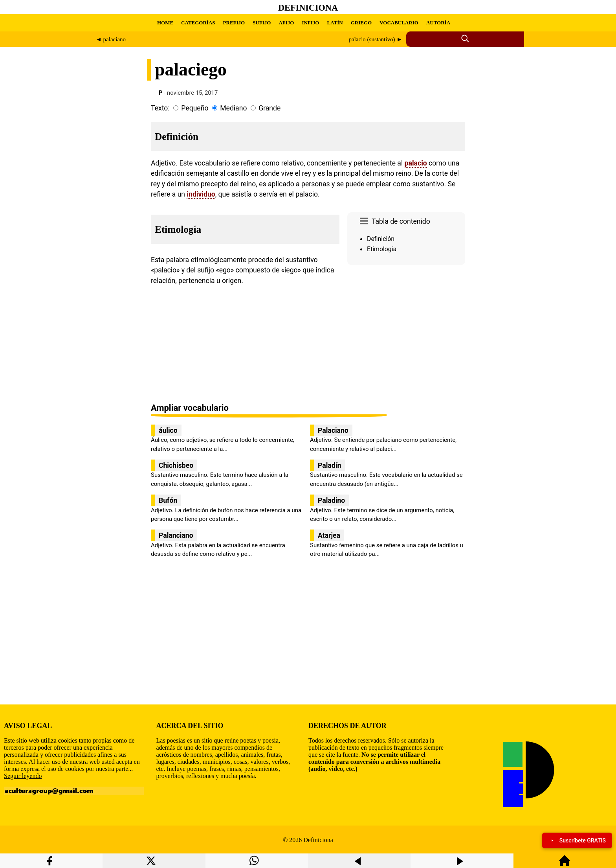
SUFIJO (262, 23)
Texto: (160, 108)
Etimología (382, 249)
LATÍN (335, 23)
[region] (406, 335)
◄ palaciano (111, 39)
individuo (201, 194)
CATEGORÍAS (198, 23)
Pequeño (195, 108)
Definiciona (308, 8)
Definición (381, 239)
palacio (416, 163)
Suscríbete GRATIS (577, 840)
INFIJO (310, 23)
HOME (165, 23)
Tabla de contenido (401, 221)
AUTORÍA (438, 23)
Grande (269, 108)
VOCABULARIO (399, 23)
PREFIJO (234, 23)
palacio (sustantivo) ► (376, 39)
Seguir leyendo (23, 776)
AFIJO (286, 23)
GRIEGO (361, 23)
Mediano (233, 108)
